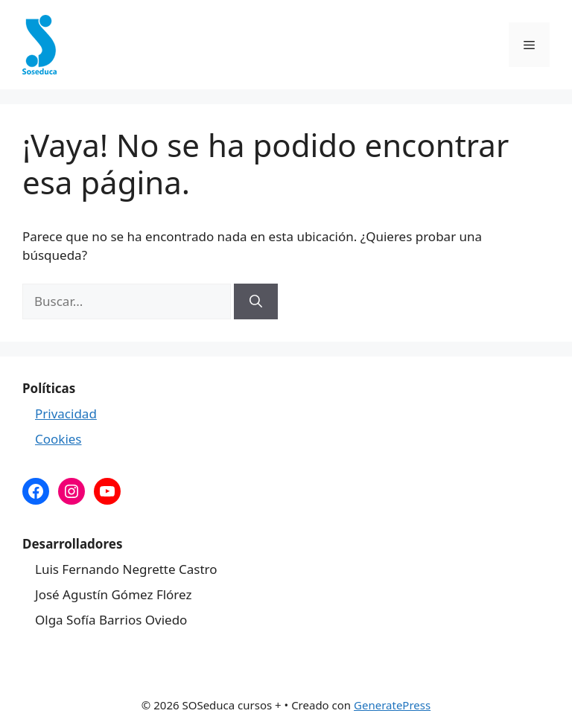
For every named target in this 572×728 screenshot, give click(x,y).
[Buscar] (256, 301)
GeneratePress (392, 705)
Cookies (58, 439)
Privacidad (66, 414)
